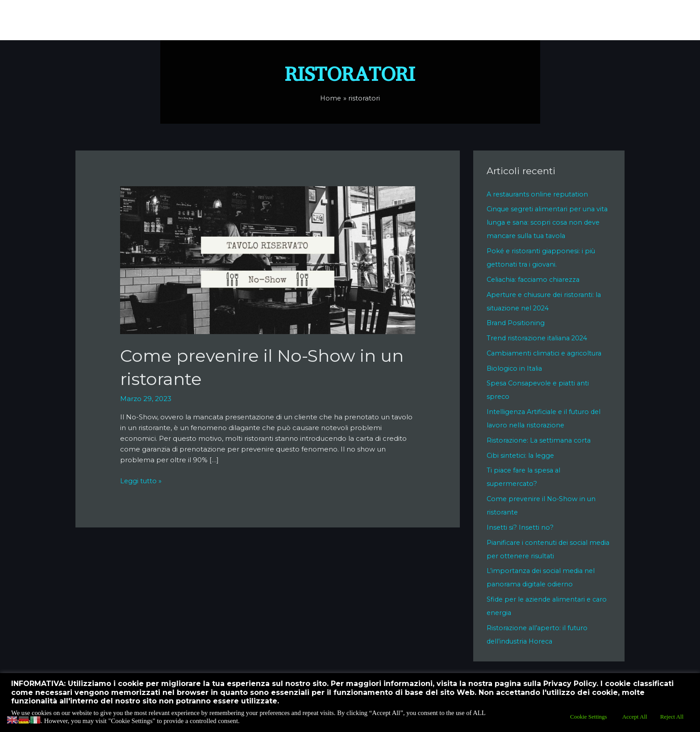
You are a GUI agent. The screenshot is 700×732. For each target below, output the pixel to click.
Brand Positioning (516, 323)
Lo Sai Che (415, 20)
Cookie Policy (562, 20)
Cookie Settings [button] (589, 717)
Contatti (457, 20)
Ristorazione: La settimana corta (540, 440)
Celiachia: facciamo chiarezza (536, 279)
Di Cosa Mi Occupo (355, 20)
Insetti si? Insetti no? (520, 527)
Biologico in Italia (515, 368)
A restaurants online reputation (539, 194)
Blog (604, 20)
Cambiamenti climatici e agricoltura (547, 353)
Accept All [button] (635, 717)
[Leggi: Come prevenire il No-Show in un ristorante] (268, 259)
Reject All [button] (672, 717)
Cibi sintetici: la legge (522, 455)
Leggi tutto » (141, 480)
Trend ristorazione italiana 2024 (539, 338)
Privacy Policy (506, 20)
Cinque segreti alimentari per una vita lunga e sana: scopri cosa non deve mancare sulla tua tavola (543, 222)
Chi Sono (299, 20)
